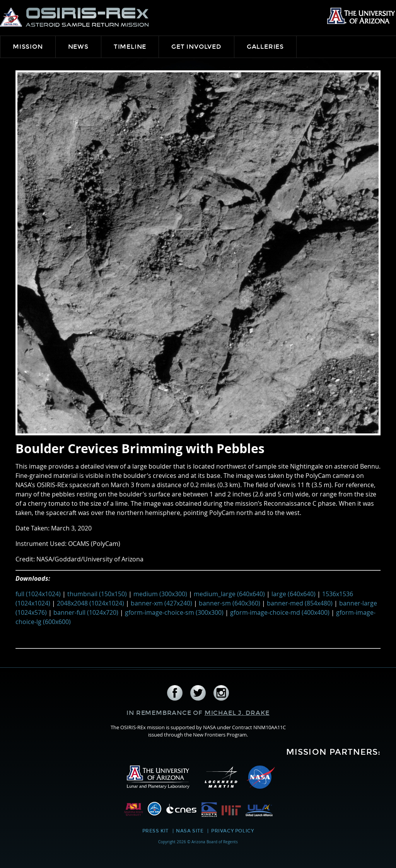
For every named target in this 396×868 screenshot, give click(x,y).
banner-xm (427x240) (161, 603)
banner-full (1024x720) (86, 612)
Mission (28, 47)
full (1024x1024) (38, 594)
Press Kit (155, 831)
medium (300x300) (160, 594)
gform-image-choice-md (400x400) (280, 612)
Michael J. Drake (237, 713)
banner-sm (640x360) (230, 603)
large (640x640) (294, 594)
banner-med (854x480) (300, 603)
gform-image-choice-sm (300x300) (174, 612)
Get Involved (196, 47)
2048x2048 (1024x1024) (90, 603)
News (78, 47)
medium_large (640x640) (229, 594)
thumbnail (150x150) (97, 594)
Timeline (130, 47)
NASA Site (190, 831)
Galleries (265, 47)
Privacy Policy (232, 831)
